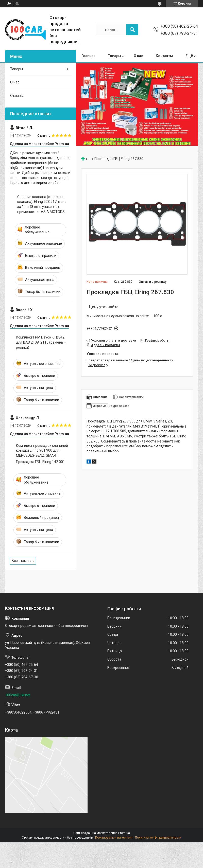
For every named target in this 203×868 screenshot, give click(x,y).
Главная (88, 56)
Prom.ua (124, 833)
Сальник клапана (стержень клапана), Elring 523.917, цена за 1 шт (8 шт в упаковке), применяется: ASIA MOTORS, (42, 204)
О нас (138, 56)
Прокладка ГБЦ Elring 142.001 (40, 462)
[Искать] (132, 30)
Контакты (164, 56)
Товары (115, 56)
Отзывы (17, 96)
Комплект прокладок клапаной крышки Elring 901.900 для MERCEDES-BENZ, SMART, (42, 450)
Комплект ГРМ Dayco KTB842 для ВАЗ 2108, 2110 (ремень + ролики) (41, 342)
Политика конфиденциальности (158, 838)
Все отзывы (21, 561)
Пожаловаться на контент (114, 838)
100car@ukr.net (18, 695)
